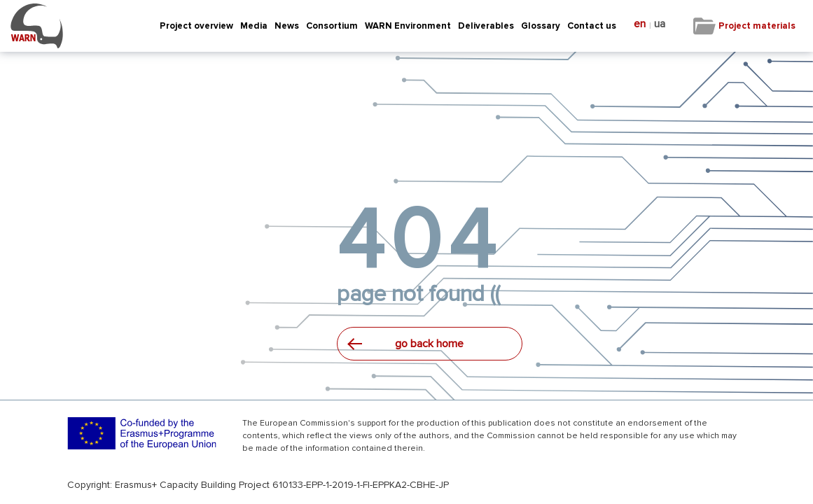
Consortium (332, 26)
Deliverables (486, 26)
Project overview (196, 26)
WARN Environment (408, 26)
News (287, 26)
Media (254, 26)
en (640, 24)
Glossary (541, 26)
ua (660, 24)
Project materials (757, 26)
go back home (429, 344)
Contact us (592, 26)
